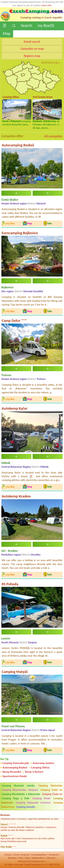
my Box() (46, 25)
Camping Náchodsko (50, 786)
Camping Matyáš (15, 672)
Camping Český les (52, 790)
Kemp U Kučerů (34, 772)
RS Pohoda (10, 584)
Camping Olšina (40, 767)
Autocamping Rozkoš (18, 145)
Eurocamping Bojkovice (20, 233)
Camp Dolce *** (14, 321)
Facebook (54, 855)
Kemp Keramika (12, 772)
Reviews (12, 858)
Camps (8, 855)
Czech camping (21, 855)
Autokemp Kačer (15, 408)
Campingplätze (39, 855)
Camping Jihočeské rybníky (18, 786)
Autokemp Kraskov (16, 496)
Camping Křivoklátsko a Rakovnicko (21, 794)
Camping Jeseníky (26, 807)
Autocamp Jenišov (43, 763)
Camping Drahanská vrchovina (33, 803)
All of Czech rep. (50, 63)
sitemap (51, 858)
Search (27, 25)
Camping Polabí (41, 798)
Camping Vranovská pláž (16, 763)
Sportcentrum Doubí (15, 776)
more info (46, 5)
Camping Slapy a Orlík (16, 798)
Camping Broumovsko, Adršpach (20, 790)
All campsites (53, 136)
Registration (38, 858)
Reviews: (5, 815)
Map (7, 33)
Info (21, 858)
